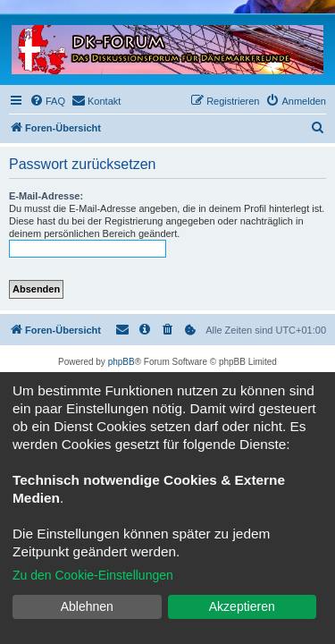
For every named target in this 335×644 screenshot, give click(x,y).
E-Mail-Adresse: (46, 196)
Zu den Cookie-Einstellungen (93, 575)
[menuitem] (47, 101)
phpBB (121, 362)
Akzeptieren (242, 606)
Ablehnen (87, 606)
